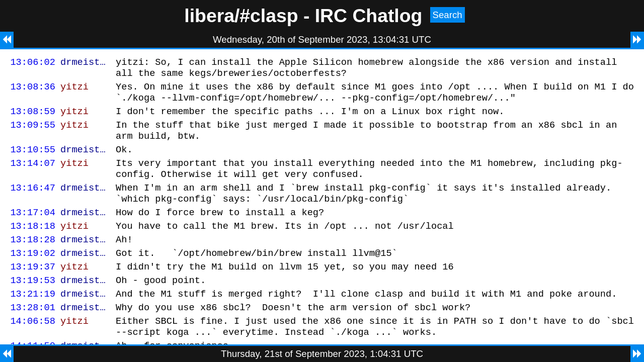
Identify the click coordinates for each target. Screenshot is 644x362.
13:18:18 (33, 247)
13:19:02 (33, 277)
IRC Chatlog (369, 16)
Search (448, 15)
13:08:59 (33, 118)
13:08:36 (33, 91)
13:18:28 (33, 262)
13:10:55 (33, 161)
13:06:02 (33, 63)
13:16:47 (33, 204)
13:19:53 (33, 307)
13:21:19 (33, 322)
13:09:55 (33, 133)
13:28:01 (33, 337)
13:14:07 (33, 176)
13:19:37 (33, 292)
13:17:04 (33, 232)
